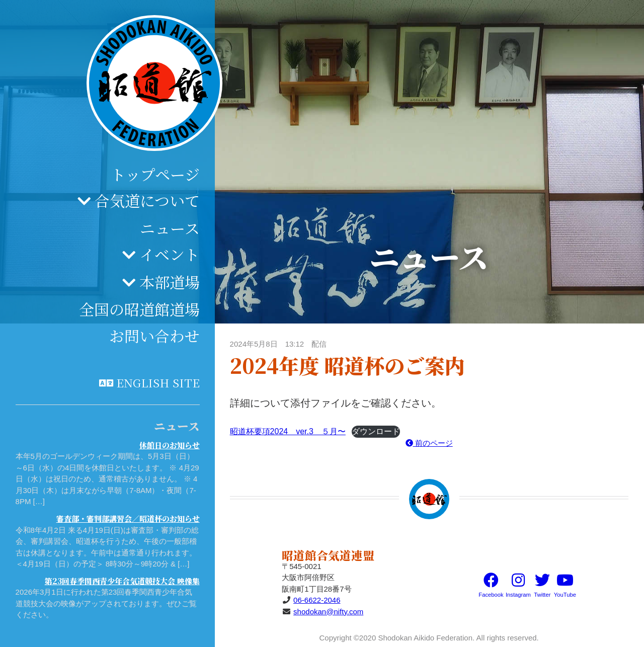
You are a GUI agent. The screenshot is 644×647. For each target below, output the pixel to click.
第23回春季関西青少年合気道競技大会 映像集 (122, 581)
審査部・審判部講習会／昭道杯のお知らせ (128, 518)
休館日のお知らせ (170, 445)
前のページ (429, 443)
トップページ (155, 174)
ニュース (170, 228)
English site (158, 382)
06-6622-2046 (317, 600)
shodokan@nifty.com (328, 612)
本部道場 (170, 282)
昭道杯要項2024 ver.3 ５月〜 (288, 431)
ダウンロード (376, 431)
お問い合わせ (154, 336)
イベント (170, 254)
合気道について (147, 200)
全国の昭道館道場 (139, 309)
